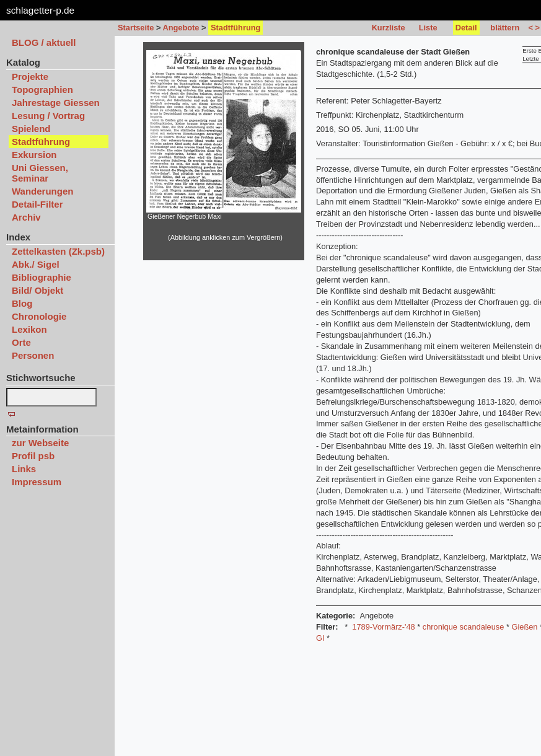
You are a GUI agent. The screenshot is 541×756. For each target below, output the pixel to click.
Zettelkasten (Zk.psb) (58, 251)
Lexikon (29, 329)
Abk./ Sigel (36, 264)
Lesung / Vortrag (48, 116)
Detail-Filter (37, 204)
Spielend (31, 129)
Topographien (42, 90)
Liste (428, 28)
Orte (21, 342)
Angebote (181, 28)
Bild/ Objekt (37, 290)
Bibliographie (42, 277)
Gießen (524, 627)
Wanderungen (42, 191)
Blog (22, 303)
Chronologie (39, 316)
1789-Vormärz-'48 (383, 627)
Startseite (136, 28)
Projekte (30, 77)
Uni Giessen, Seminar (40, 173)
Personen (33, 355)
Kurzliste (389, 28)
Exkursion (34, 155)
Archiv (26, 217)
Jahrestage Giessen (56, 103)
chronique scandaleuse (464, 627)
